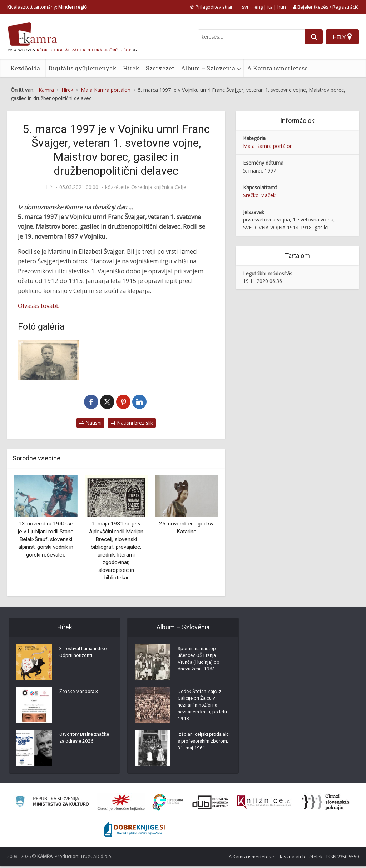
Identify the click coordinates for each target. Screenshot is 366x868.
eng (259, 7)
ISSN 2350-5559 (343, 858)
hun (282, 7)
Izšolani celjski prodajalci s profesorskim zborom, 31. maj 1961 (203, 748)
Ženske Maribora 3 (80, 693)
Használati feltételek (300, 858)
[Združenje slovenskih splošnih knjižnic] (264, 804)
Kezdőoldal (26, 68)
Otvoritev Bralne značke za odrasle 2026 (80, 743)
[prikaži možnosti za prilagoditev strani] (212, 7)
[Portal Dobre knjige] (134, 831)
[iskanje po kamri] (251, 37)
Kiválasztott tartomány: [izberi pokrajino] (47, 7)
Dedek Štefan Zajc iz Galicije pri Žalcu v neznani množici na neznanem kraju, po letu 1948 (201, 707)
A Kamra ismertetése (277, 68)
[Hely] (342, 37)
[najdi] (313, 37)
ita (270, 7)
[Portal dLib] (211, 804)
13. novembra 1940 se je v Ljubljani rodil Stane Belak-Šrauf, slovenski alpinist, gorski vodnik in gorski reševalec (46, 539)
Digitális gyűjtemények (83, 68)
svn (246, 7)
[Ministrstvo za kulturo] (52, 804)
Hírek (131, 68)
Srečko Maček (259, 195)
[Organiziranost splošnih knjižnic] (121, 804)
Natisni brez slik (132, 423)
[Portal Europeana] (168, 804)
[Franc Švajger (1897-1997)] (48, 360)
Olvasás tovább (39, 306)
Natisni (90, 423)
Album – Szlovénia (208, 68)
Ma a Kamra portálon (268, 146)
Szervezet (160, 68)
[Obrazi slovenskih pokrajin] (325, 804)
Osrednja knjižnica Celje (159, 187)
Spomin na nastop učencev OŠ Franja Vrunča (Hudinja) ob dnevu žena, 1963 (200, 660)
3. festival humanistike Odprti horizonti (85, 653)
